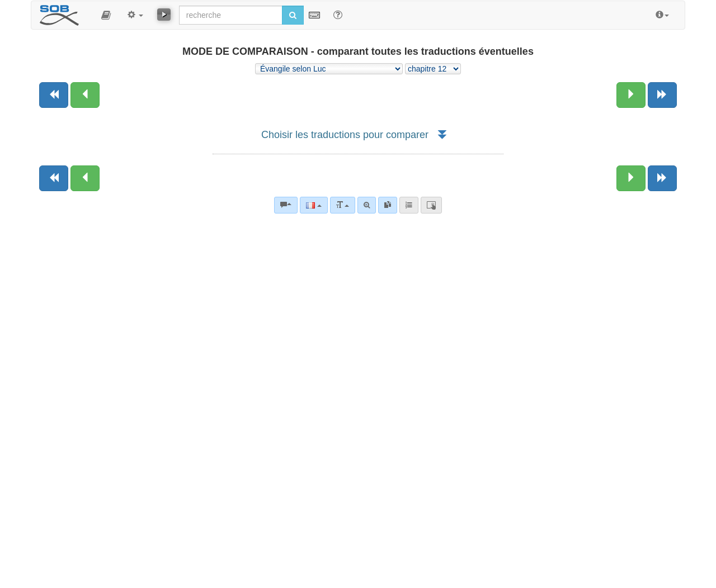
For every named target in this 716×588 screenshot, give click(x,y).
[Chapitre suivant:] (631, 95)
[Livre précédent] (54, 95)
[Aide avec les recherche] (338, 15)
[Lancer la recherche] (293, 15)
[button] (106, 15)
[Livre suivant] (662, 95)
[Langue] (314, 205)
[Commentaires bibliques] (286, 205)
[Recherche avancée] (367, 205)
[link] (388, 205)
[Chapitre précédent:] (85, 95)
